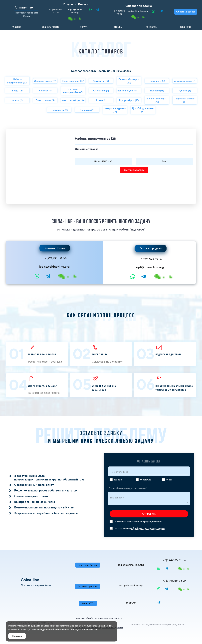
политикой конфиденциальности (145, 522)
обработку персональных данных (148, 528)
